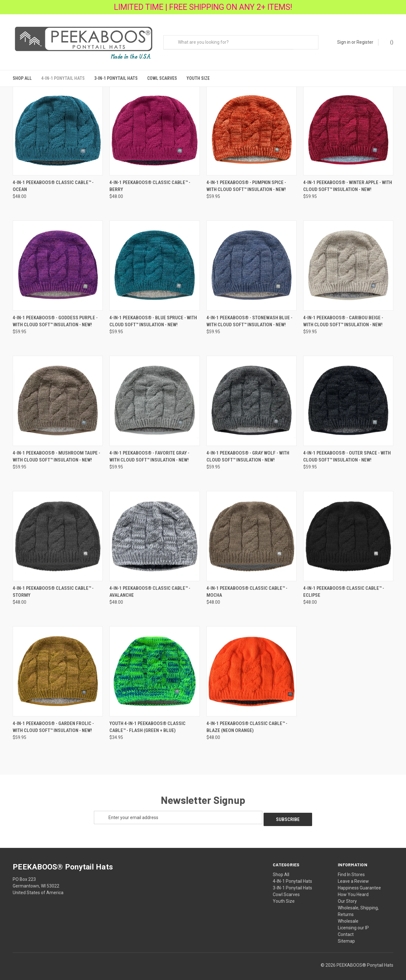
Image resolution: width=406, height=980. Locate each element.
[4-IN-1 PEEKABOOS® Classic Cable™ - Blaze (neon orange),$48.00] (252, 668)
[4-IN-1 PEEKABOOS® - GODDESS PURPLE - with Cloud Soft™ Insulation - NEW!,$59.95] (58, 262)
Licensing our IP (353, 923)
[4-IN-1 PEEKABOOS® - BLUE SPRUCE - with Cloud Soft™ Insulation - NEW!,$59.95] (154, 262)
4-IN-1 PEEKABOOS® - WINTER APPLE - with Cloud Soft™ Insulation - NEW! (348, 183)
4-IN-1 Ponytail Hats (63, 78)
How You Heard (353, 889)
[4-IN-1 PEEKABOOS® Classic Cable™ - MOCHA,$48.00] (252, 533)
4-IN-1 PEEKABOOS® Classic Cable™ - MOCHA (247, 589)
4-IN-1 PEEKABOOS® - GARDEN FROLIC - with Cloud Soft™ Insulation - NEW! (53, 724)
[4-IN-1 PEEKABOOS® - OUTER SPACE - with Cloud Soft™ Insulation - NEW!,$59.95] (348, 398)
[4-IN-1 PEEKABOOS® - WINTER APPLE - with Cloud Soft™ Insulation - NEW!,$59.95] (348, 127)
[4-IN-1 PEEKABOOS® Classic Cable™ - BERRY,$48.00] (154, 127)
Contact (346, 929)
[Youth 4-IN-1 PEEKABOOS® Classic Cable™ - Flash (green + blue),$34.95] (154, 668)
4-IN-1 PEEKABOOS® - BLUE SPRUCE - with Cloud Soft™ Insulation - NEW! (153, 318)
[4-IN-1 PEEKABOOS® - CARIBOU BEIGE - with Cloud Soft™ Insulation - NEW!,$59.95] (348, 262)
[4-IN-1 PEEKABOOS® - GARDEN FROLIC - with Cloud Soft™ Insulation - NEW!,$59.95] (58, 668)
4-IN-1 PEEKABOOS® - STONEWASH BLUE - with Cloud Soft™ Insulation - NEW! (249, 318)
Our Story (347, 896)
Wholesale (348, 916)
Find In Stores (351, 869)
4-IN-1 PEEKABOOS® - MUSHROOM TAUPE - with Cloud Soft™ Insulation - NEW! (56, 453)
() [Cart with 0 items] (389, 42)
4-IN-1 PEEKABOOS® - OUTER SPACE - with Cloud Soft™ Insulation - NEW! (347, 453)
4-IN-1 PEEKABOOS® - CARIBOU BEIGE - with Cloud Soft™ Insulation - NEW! (343, 318)
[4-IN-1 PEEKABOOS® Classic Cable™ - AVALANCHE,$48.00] (154, 533)
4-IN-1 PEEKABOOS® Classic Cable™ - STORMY (53, 589)
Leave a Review (353, 876)
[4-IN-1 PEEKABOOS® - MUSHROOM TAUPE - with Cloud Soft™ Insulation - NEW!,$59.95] (58, 398)
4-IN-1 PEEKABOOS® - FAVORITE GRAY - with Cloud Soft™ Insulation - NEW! (149, 453)
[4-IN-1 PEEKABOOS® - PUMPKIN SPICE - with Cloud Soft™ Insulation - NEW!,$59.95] (252, 127)
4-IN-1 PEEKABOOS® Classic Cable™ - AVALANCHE (150, 589)
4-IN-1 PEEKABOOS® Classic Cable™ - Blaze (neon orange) (247, 724)
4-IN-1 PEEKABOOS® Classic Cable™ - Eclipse (344, 589)
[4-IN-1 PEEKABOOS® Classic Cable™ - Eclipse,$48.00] (348, 533)
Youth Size (198, 78)
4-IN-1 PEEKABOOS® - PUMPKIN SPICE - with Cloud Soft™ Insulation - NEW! (246, 183)
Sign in (344, 42)
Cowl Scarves (162, 78)
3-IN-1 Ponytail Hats (116, 78)
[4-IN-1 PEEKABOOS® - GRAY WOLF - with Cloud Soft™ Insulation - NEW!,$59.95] (252, 398)
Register (365, 42)
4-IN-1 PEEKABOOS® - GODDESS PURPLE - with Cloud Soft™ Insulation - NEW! (55, 318)
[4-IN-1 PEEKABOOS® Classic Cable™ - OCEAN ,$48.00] (58, 127)
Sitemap (346, 936)
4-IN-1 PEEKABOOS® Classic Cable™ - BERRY (150, 183)
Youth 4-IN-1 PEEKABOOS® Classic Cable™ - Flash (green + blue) (147, 724)
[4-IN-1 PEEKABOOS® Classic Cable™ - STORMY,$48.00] (58, 533)
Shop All (22, 78)
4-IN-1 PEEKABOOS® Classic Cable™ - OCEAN (53, 183)
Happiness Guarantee (359, 883)
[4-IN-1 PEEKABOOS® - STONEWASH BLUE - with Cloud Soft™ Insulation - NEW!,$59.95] (252, 262)
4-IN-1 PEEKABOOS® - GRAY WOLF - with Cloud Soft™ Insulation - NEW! (248, 453)
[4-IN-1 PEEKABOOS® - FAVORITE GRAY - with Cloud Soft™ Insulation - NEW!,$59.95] (154, 398)
